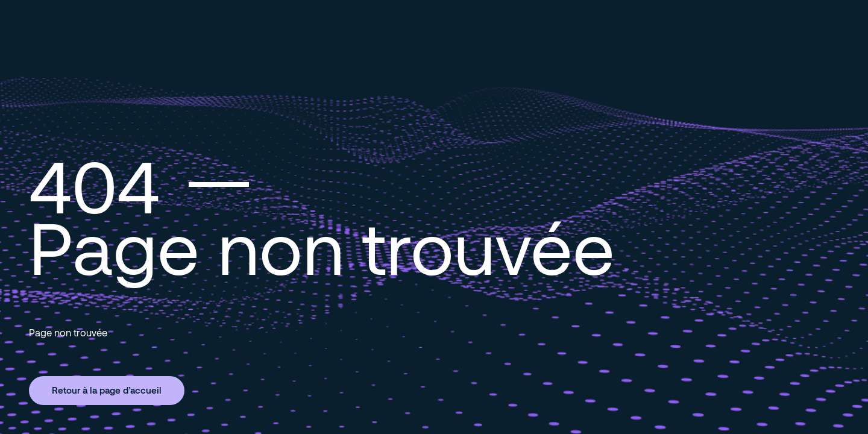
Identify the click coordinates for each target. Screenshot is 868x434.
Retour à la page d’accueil (107, 390)
